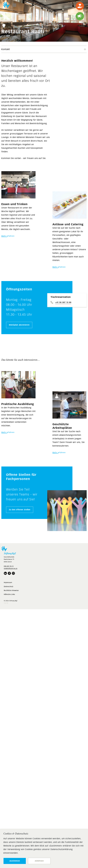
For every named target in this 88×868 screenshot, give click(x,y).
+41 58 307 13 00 (63, 302)
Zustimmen (15, 861)
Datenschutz (9, 586)
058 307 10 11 (9, 566)
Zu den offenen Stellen (20, 510)
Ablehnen (39, 861)
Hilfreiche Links (9, 594)
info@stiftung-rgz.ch (11, 568)
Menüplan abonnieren (19, 325)
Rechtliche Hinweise (11, 590)
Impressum (8, 582)
